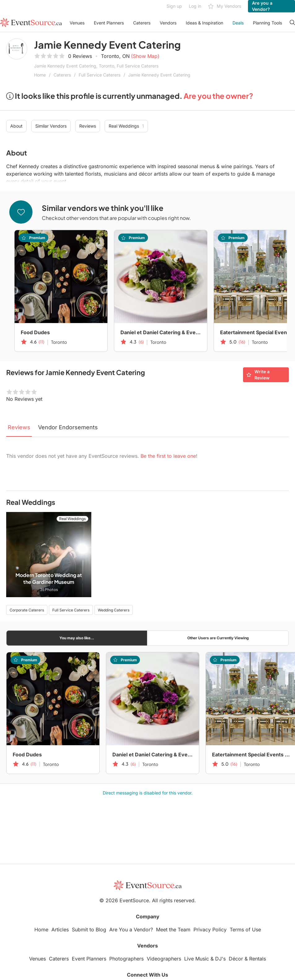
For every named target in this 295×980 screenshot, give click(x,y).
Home (40, 75)
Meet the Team (173, 930)
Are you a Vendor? (262, 6)
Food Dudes (35, 332)
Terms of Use (245, 930)
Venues (77, 23)
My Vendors (225, 6)
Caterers (142, 23)
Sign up (174, 6)
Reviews (88, 126)
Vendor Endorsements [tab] (68, 427)
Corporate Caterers (27, 610)
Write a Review (258, 375)
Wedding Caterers (114, 610)
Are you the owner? (218, 96)
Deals (238, 23)
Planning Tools (267, 23)
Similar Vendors (51, 126)
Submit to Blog (89, 930)
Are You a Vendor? (131, 930)
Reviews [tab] (19, 427)
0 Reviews (80, 56)
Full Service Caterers (100, 75)
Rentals (258, 959)
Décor (236, 959)
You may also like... (77, 638)
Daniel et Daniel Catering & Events (161, 332)
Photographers (126, 959)
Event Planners (109, 23)
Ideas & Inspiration (204, 23)
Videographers (164, 959)
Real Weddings (126, 126)
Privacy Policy (210, 930)
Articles (60, 930)
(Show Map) (145, 56)
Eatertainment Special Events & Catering (252, 755)
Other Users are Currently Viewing (218, 638)
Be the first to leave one (168, 456)
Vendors (168, 23)
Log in (195, 6)
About (16, 126)
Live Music (197, 959)
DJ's (220, 959)
